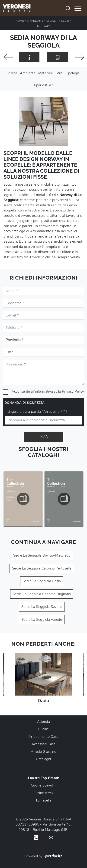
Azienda (44, 722)
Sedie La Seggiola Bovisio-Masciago (42, 555)
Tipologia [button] (72, 73)
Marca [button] (12, 73)
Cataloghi (43, 759)
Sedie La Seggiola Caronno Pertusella (42, 568)
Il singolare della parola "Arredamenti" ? (36, 412)
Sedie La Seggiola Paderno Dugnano (42, 594)
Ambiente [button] (28, 73)
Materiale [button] (46, 73)
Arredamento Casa (43, 21)
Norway (43, 26)
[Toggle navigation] (78, 8)
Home (20, 21)
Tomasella (43, 800)
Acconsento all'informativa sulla (48, 392)
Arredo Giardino (43, 752)
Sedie (65, 21)
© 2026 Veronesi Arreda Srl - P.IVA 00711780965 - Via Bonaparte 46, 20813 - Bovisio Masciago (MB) (44, 824)
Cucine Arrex (44, 793)
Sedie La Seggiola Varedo (42, 620)
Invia (44, 437)
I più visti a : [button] (43, 85)
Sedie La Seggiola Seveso (42, 607)
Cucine (44, 729)
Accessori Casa (44, 744)
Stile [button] (59, 73)
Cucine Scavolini (43, 785)
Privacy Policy (73, 392)
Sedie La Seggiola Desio (42, 581)
